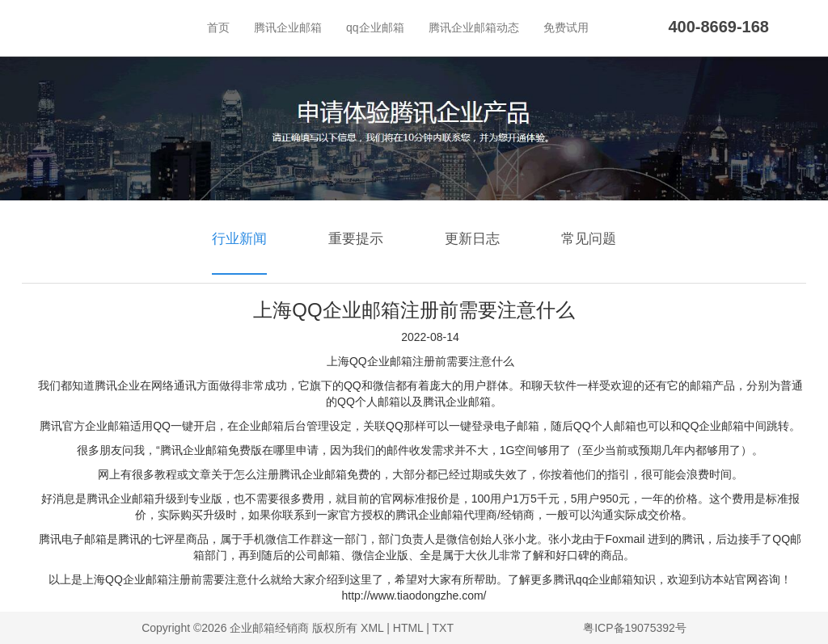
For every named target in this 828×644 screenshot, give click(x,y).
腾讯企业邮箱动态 (474, 27)
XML (372, 628)
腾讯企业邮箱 (288, 27)
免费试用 (566, 27)
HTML (408, 628)
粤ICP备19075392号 (635, 628)
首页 (218, 27)
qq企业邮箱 (375, 27)
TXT (443, 628)
